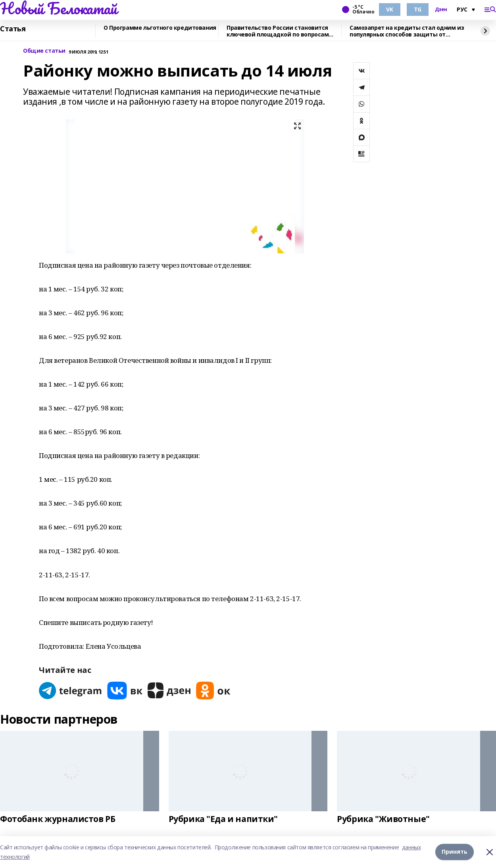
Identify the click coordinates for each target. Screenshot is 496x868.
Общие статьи (44, 51)
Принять (455, 852)
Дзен (441, 10)
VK (389, 9)
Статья (13, 29)
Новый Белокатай (59, 8)
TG (418, 9)
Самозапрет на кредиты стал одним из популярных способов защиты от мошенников (407, 31)
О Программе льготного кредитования (160, 28)
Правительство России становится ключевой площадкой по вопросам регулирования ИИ (278, 31)
